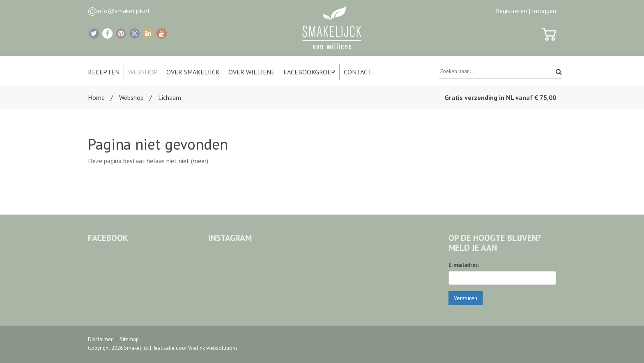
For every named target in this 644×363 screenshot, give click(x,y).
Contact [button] (358, 72)
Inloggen (544, 11)
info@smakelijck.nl (123, 11)
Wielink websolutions (213, 348)
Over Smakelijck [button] (193, 72)
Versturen (466, 298)
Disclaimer (100, 339)
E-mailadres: (464, 265)
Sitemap (129, 339)
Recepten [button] (104, 72)
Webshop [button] (143, 72)
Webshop (131, 97)
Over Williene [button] (252, 72)
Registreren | (513, 11)
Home (96, 97)
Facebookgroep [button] (309, 72)
